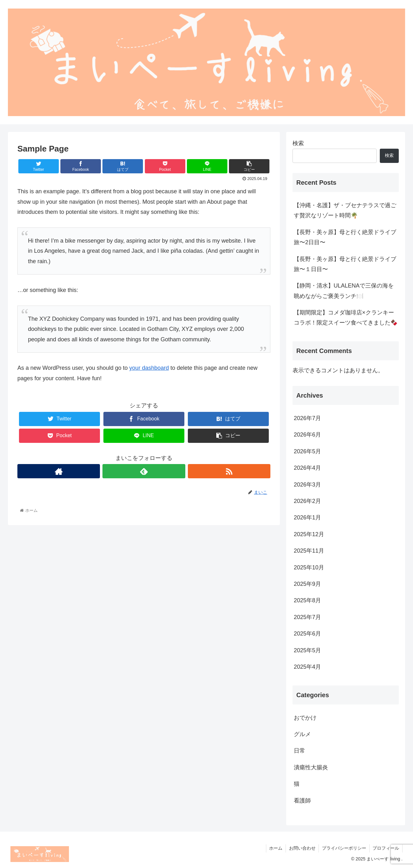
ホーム (275, 848)
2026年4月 (307, 468)
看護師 (302, 801)
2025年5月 (307, 650)
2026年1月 (307, 518)
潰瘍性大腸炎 (311, 767)
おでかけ (305, 718)
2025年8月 (307, 600)
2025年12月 (309, 534)
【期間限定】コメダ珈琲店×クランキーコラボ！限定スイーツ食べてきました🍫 (346, 318)
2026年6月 (307, 435)
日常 (299, 751)
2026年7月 (307, 418)
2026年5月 (307, 451)
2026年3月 (307, 485)
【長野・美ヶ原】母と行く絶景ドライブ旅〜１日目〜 (345, 264)
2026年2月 (307, 501)
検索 (298, 143)
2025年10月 (309, 567)
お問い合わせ (302, 848)
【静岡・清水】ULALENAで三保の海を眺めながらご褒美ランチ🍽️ (344, 291)
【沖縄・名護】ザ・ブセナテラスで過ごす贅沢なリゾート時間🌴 (345, 210)
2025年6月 (307, 634)
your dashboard (149, 368)
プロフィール (386, 848)
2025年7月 (307, 617)
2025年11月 (309, 551)
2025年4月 (307, 667)
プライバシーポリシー (344, 848)
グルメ (302, 734)
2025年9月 (307, 584)
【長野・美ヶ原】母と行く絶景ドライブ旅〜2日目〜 (345, 237)
